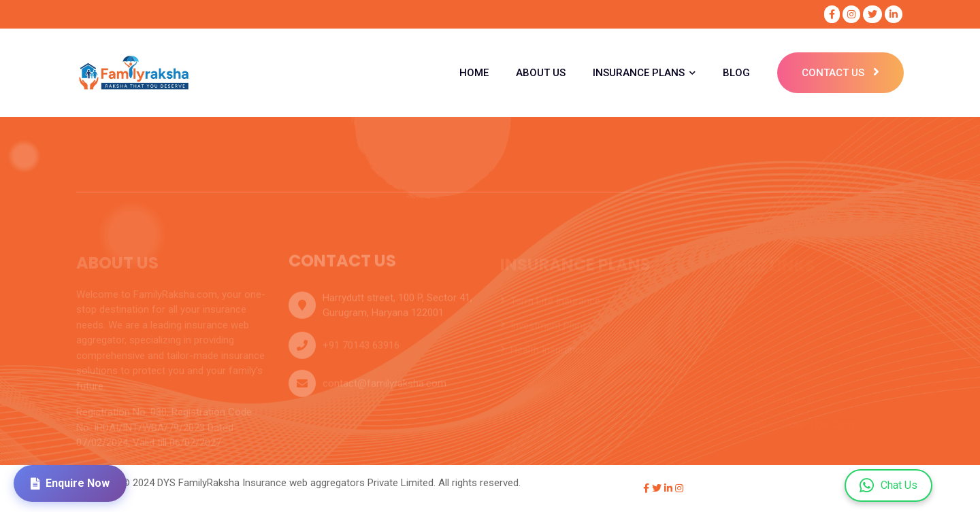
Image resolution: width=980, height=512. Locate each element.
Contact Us (841, 73)
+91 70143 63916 (361, 349)
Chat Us (888, 485)
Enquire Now (70, 483)
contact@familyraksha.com (385, 387)
